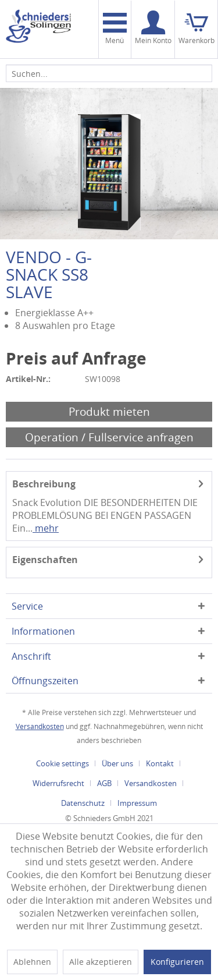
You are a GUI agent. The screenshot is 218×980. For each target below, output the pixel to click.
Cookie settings (62, 763)
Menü (115, 29)
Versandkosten (40, 726)
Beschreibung (44, 484)
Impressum (137, 803)
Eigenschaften (45, 560)
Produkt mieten (109, 411)
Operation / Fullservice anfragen (109, 437)
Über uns (117, 763)
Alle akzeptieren (101, 962)
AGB (104, 783)
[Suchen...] (109, 73)
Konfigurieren (177, 962)
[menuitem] (115, 29)
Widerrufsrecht (58, 783)
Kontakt (160, 763)
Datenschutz (83, 803)
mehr (46, 528)
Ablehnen (32, 962)
